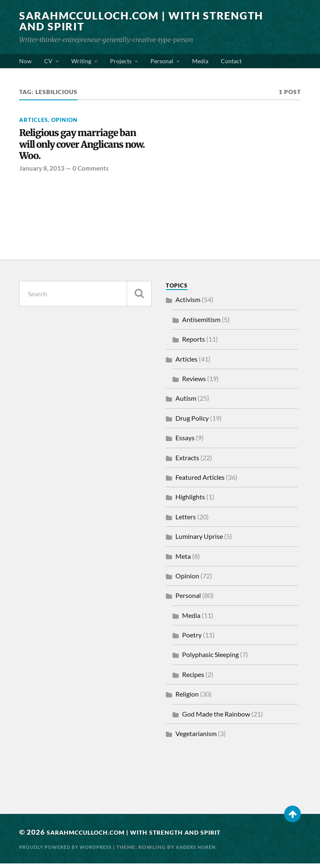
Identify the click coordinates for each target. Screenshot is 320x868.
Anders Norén (207, 852)
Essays (185, 443)
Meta (183, 561)
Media (200, 61)
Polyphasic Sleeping (210, 659)
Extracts (187, 462)
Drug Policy (192, 423)
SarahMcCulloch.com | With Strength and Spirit (115, 21)
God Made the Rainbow (216, 718)
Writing (81, 61)
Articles (34, 120)
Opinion (64, 120)
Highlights (190, 502)
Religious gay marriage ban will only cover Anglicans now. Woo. (77, 147)
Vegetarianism (196, 738)
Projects (121, 61)
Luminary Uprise (199, 541)
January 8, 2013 (42, 173)
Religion (187, 699)
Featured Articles (200, 482)
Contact (231, 61)
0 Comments (91, 173)
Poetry (192, 640)
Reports (194, 344)
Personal (162, 61)
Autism (186, 403)
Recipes (193, 679)
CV (48, 61)
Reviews (194, 383)
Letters (186, 521)
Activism (188, 304)
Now (25, 61)
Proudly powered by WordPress (70, 852)
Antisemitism (201, 324)
